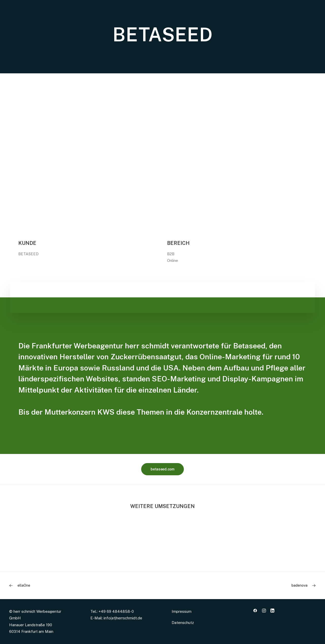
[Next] (255, 586)
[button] (255, 611)
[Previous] (70, 586)
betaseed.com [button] (162, 469)
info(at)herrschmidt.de (123, 618)
